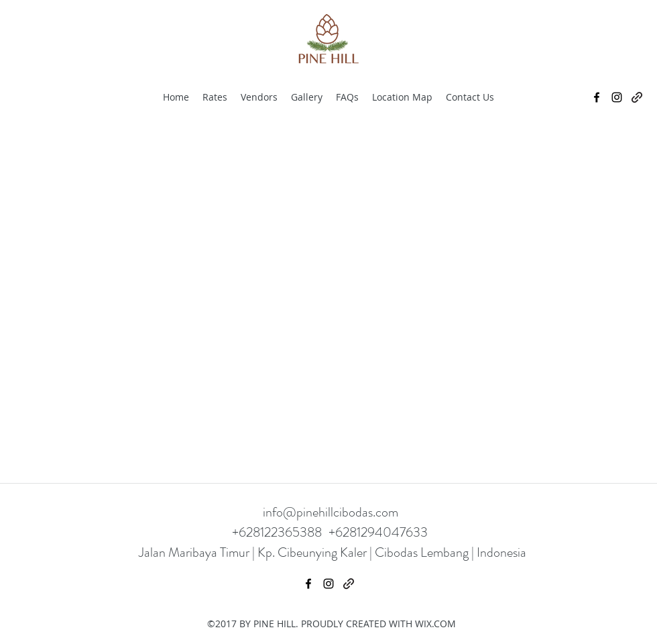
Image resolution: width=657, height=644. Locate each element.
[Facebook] (597, 97)
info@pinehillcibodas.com (331, 512)
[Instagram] (617, 97)
